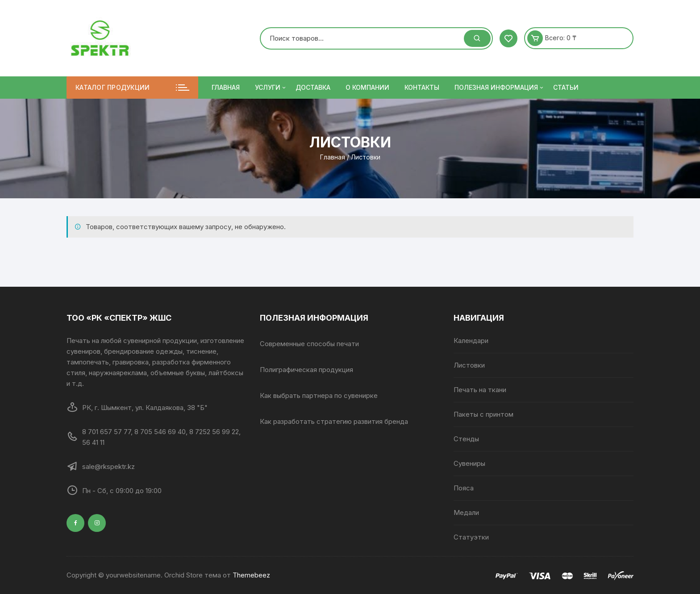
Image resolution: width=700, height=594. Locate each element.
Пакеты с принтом (483, 414)
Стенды (466, 439)
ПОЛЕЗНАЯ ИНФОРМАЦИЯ (500, 88)
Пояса (464, 488)
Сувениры (469, 463)
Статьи (566, 87)
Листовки (469, 365)
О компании (367, 87)
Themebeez (251, 575)
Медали (466, 512)
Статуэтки (471, 537)
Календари (471, 341)
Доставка (313, 87)
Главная (226, 87)
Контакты (422, 87)
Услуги (271, 88)
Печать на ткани (480, 390)
